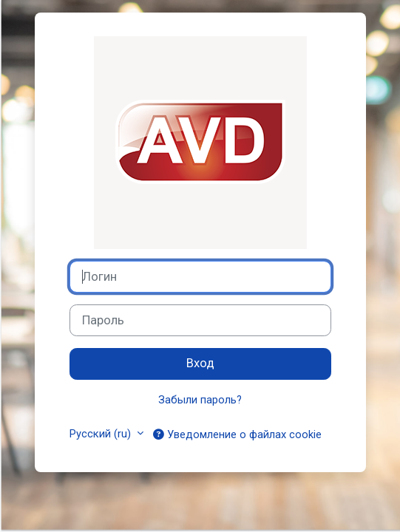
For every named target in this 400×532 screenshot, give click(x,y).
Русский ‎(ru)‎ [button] (102, 434)
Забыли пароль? (200, 400)
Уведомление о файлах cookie (237, 434)
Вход (200, 363)
